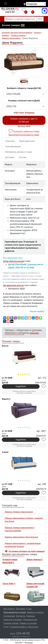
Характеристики (27, 141)
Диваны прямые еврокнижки (19, 512)
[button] (13, 25)
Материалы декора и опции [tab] (19, 152)
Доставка (10, 157)
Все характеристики (13, 258)
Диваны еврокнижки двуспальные (21, 537)
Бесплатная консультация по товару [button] (24, 135)
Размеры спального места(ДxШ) (24, 101)
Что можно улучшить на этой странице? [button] (27, 551)
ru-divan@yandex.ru (18, 627)
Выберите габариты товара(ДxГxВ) (24, 88)
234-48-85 (20, 633)
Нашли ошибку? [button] (37, 311)
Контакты (21, 616)
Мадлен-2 (6, 399)
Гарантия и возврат (13, 620)
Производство (30, 620)
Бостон (5, 346)
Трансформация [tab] (13, 146)
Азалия (5, 452)
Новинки (31, 616)
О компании (9, 616)
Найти (40, 19)
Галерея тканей (11, 623)
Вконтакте (33, 627)
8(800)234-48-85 (38, 11)
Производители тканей (15, 612)
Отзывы (23, 157)
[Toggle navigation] (6, 4)
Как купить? (9, 609)
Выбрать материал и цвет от (24, 120)
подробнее (21, 386)
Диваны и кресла (35, 612)
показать (34, 333)
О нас (29, 609)
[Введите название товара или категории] (20, 19)
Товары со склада (28, 623)
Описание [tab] (10, 141)
